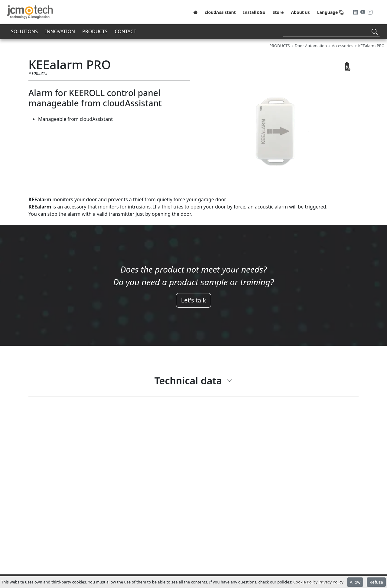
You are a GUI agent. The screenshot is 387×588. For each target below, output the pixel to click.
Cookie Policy (305, 582)
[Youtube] (363, 12)
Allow (355, 582)
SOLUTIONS (24, 31)
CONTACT (125, 31)
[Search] (331, 32)
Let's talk (193, 300)
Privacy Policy (331, 582)
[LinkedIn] (356, 12)
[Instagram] (370, 12)
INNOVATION (60, 31)
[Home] (195, 12)
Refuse (376, 582)
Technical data (188, 381)
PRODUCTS (95, 31)
